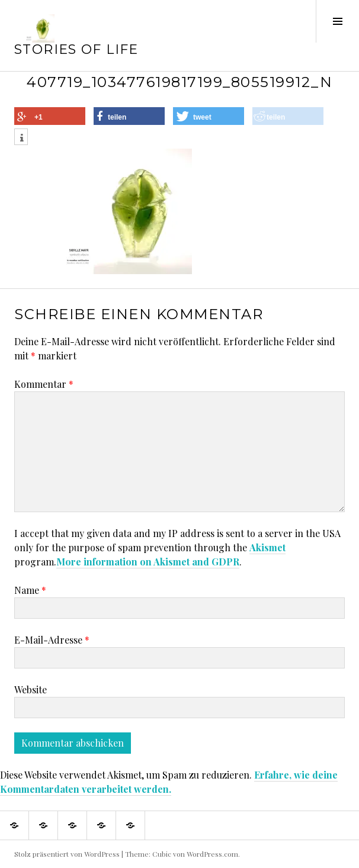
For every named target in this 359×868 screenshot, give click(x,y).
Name (30, 590)
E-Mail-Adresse (52, 640)
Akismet (267, 547)
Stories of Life (76, 49)
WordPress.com (212, 854)
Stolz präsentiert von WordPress (67, 854)
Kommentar (44, 384)
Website (31, 689)
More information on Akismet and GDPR (148, 562)
